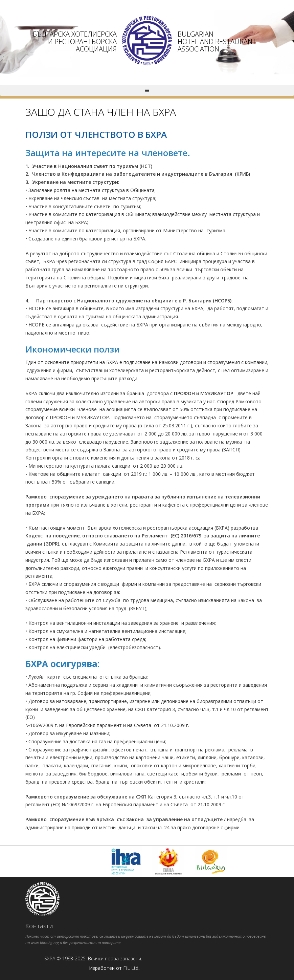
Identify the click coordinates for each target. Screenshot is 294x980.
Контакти (39, 926)
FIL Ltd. (131, 968)
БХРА (50, 958)
